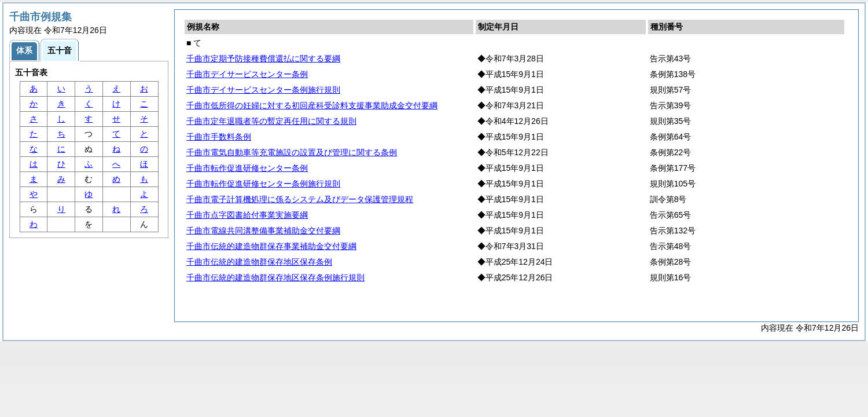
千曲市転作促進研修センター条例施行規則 (263, 184)
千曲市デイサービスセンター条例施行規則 (263, 90)
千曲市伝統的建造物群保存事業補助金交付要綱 (271, 246)
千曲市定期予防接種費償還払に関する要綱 (263, 58)
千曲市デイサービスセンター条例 (247, 74)
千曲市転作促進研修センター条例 (247, 168)
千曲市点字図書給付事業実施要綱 (247, 215)
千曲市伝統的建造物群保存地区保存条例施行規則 (275, 277)
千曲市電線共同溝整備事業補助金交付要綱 (263, 231)
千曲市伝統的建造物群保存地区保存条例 (259, 262)
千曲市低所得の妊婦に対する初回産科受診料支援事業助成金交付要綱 (312, 105)
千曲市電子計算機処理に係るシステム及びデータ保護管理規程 (300, 199)
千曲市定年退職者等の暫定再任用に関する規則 (271, 121)
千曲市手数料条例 (219, 137)
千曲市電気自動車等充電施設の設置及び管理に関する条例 (292, 152)
